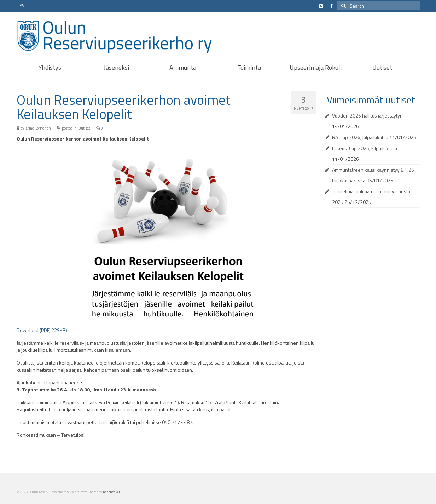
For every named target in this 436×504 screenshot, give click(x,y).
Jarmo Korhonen (38, 128)
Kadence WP (112, 492)
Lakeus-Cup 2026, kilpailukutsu (365, 148)
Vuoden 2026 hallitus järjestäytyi (367, 116)
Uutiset (84, 128)
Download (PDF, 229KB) (42, 330)
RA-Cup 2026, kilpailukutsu (360, 137)
